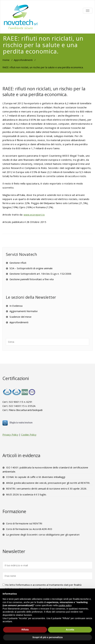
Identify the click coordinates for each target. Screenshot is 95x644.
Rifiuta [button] (25, 630)
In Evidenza (16, 306)
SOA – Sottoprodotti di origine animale (31, 268)
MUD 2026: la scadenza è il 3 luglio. (26, 494)
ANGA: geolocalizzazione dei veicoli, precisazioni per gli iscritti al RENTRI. (48, 483)
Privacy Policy (10, 435)
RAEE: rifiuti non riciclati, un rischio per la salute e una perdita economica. (44, 91)
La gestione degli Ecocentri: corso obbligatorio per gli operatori (43, 535)
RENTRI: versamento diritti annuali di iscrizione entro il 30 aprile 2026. (47, 489)
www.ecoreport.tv (34, 215)
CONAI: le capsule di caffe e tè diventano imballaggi (36, 477)
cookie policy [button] (65, 605)
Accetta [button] (70, 630)
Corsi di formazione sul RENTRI (24, 523)
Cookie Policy (29, 435)
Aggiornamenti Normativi (24, 311)
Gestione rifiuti (18, 263)
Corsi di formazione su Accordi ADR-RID (29, 529)
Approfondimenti (23, 60)
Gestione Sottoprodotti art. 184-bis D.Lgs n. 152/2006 (40, 274)
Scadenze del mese (20, 317)
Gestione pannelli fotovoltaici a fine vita (32, 279)
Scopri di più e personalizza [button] (47, 637)
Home (6, 60)
